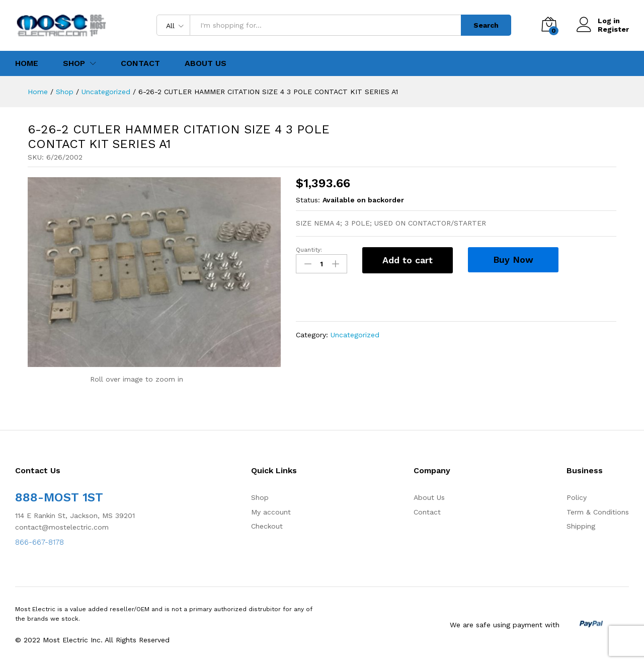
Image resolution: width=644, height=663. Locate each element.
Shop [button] (74, 63)
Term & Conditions (598, 512)
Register (613, 29)
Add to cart (408, 260)
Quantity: (309, 250)
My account (271, 512)
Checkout (267, 526)
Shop (260, 497)
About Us (206, 63)
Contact (140, 63)
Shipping (581, 526)
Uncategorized (355, 335)
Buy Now (513, 260)
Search (486, 25)
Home (27, 63)
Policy (577, 497)
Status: (308, 200)
